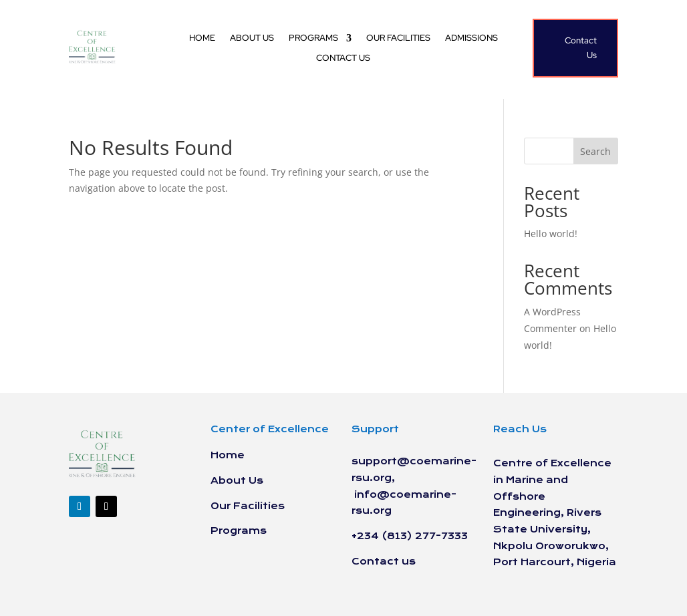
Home (202, 38)
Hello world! (551, 234)
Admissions (471, 38)
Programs (313, 38)
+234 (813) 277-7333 (410, 536)
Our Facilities (398, 38)
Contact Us (581, 48)
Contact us (343, 58)
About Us (252, 38)
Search (595, 151)
